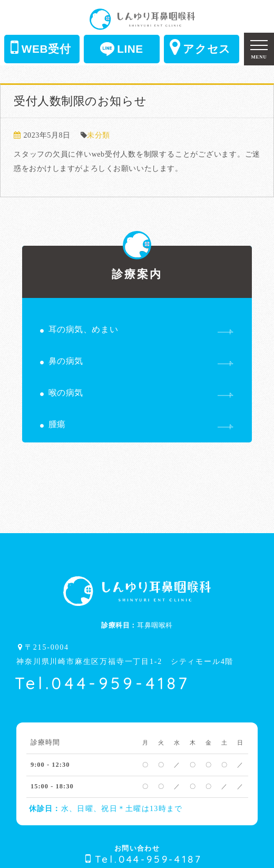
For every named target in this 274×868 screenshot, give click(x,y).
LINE (122, 49)
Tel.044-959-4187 (102, 683)
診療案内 (137, 263)
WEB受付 (41, 47)
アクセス (200, 47)
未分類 (99, 135)
